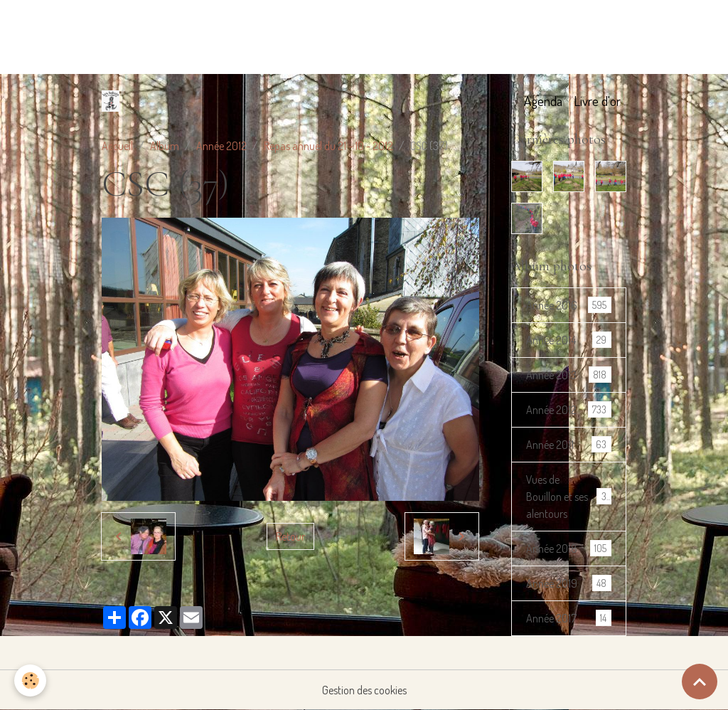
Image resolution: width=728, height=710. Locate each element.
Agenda (543, 101)
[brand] (113, 101)
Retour (290, 536)
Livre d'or (597, 101)
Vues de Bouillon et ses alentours (569, 497)
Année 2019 (569, 583)
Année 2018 (569, 548)
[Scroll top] (700, 682)
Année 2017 (569, 618)
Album (165, 146)
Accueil (117, 146)
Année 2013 (569, 375)
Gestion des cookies (364, 690)
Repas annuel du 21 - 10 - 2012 (328, 146)
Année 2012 (221, 146)
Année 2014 (569, 340)
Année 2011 (569, 444)
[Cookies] (30, 680)
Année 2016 (569, 305)
